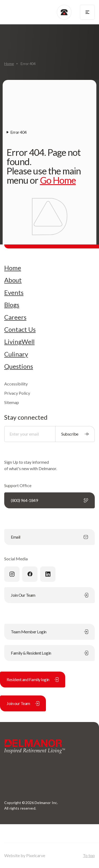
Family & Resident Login (49, 653)
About (13, 280)
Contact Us (20, 329)
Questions (19, 366)
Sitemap (12, 402)
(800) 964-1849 (49, 500)
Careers (15, 317)
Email (49, 537)
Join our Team (23, 703)
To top (89, 855)
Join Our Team (49, 595)
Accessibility (16, 384)
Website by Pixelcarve (25, 855)
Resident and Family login (33, 679)
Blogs (12, 305)
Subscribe (75, 434)
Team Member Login (49, 632)
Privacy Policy (17, 393)
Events (14, 293)
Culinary (16, 354)
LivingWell (19, 342)
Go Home (58, 180)
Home (9, 64)
